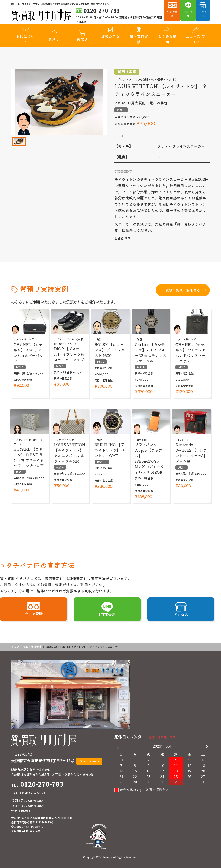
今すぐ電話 (172, 14)
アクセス (203, 14)
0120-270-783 (42, 784)
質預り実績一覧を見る (183, 290)
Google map (89, 761)
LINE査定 (188, 14)
